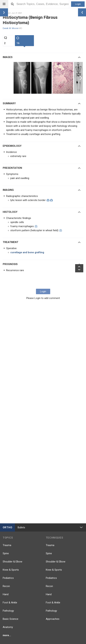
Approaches (53, 619)
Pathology (8, 611)
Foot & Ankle (10, 603)
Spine (6, 553)
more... (7, 635)
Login (78, 4)
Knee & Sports (11, 570)
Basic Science (11, 619)
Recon (6, 586)
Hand (6, 594)
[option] (22, 78)
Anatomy (8, 627)
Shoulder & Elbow (12, 562)
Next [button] (81, 78)
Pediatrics (8, 578)
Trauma (7, 545)
